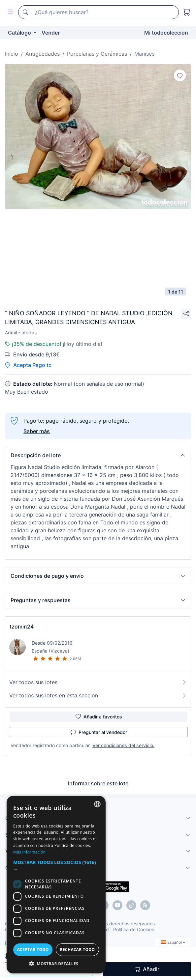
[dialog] (56, 885)
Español (173, 942)
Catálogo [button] (20, 33)
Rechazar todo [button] (77, 950)
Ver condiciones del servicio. (123, 745)
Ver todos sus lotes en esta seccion (98, 695)
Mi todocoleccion (166, 33)
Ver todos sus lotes (98, 682)
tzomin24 (22, 627)
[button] (98, 455)
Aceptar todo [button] (33, 950)
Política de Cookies (134, 929)
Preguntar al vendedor (99, 732)
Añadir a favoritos (99, 716)
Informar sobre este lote (98, 783)
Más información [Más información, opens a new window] (29, 852)
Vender (51, 33)
